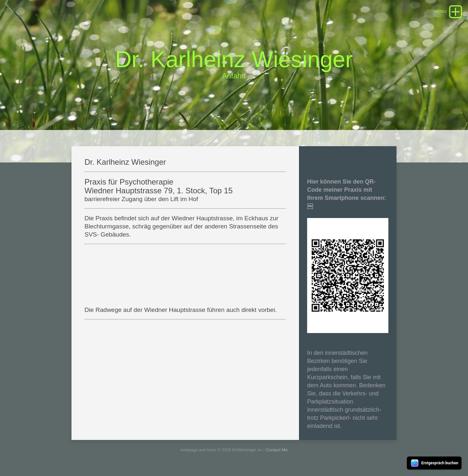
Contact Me (277, 450)
